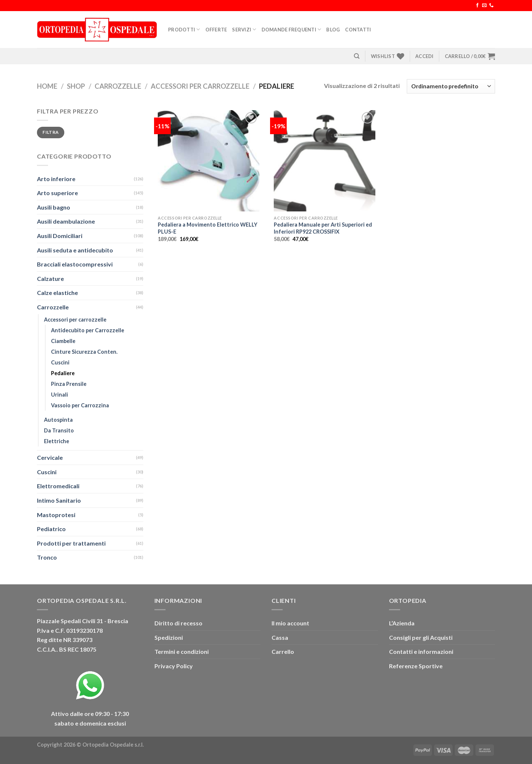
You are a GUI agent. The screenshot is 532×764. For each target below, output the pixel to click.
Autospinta (58, 420)
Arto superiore (57, 193)
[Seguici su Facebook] (477, 6)
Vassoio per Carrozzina (80, 405)
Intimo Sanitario (59, 500)
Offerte (216, 30)
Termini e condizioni (182, 651)
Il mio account (290, 623)
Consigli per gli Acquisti (421, 637)
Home (47, 86)
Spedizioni (169, 637)
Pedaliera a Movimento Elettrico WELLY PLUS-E (208, 228)
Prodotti (184, 29)
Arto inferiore (56, 179)
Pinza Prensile (69, 384)
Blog (333, 30)
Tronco (47, 557)
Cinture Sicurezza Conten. (84, 352)
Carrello (283, 651)
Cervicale (50, 457)
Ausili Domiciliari (60, 236)
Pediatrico (51, 529)
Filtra (50, 132)
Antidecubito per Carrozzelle (88, 330)
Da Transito (59, 430)
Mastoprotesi (56, 515)
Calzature (50, 279)
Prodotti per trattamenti (71, 543)
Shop (76, 86)
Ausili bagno (54, 207)
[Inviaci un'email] (484, 6)
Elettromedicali (58, 486)
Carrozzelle (118, 86)
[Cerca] (357, 56)
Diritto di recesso (178, 623)
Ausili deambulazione (66, 221)
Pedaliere (63, 373)
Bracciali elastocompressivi (75, 264)
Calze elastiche (57, 293)
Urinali (59, 395)
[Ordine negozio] (451, 86)
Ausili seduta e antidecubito (75, 250)
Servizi (244, 29)
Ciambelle (63, 341)
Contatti (358, 30)
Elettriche (57, 441)
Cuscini (60, 362)
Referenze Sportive (416, 666)
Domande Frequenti (291, 29)
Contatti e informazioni (421, 651)
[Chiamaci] (491, 6)
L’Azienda (402, 623)
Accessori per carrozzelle (200, 86)
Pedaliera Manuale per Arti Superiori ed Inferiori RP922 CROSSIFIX (323, 228)
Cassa (280, 637)
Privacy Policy (174, 666)
